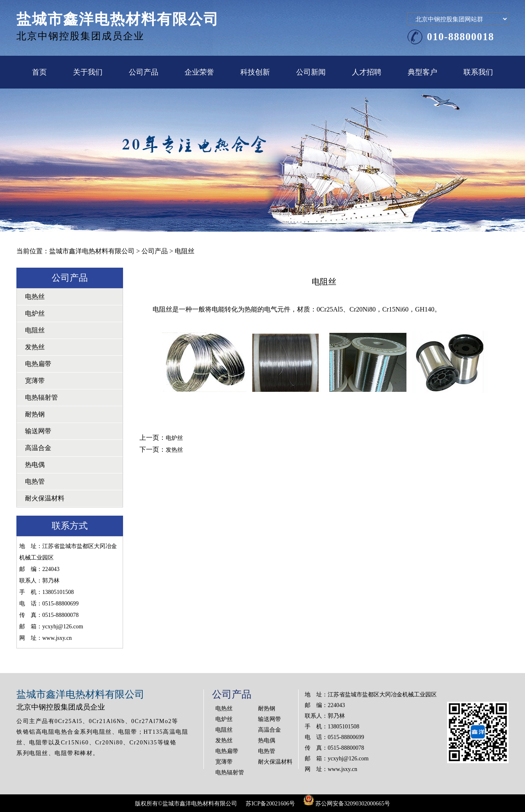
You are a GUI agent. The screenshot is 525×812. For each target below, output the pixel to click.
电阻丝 (35, 330)
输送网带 (38, 431)
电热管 (35, 481)
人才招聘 (367, 72)
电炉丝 (35, 313)
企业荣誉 (199, 72)
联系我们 (478, 72)
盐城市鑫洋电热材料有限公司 (92, 251)
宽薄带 (35, 381)
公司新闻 (311, 72)
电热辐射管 (41, 397)
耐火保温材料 (45, 498)
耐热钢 (35, 414)
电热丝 (35, 297)
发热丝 (35, 347)
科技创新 (255, 72)
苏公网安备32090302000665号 (347, 804)
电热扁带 (38, 364)
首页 (39, 72)
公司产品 (144, 72)
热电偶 (35, 465)
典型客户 (422, 72)
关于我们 (88, 72)
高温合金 (38, 448)
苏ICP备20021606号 (270, 804)
